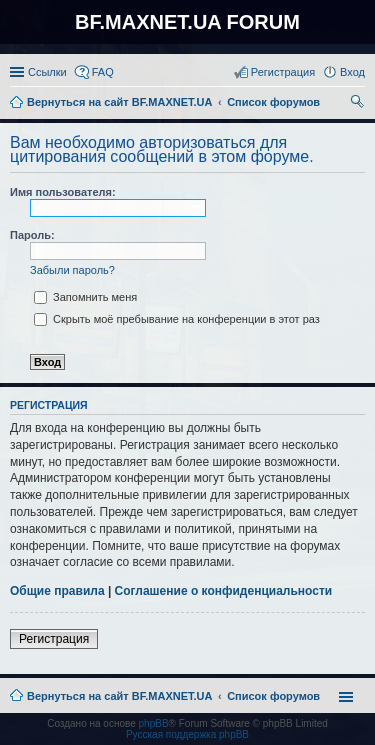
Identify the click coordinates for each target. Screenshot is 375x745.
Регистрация (54, 639)
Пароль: (32, 235)
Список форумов (273, 696)
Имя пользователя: (63, 192)
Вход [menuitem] (352, 72)
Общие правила (57, 591)
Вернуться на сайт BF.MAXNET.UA (119, 696)
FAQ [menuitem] (103, 72)
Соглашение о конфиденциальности (224, 591)
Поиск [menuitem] (359, 104)
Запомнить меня (85, 297)
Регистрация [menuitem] (283, 72)
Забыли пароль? (72, 270)
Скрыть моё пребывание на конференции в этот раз (177, 319)
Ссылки (47, 72)
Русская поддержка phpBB (187, 734)
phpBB (154, 723)
